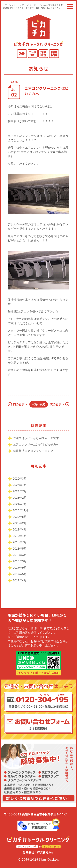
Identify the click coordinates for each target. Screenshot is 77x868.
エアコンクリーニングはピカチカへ (36, 444)
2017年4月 (20, 580)
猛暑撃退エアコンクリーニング (33, 451)
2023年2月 (20, 498)
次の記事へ (57, 404)
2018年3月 (20, 561)
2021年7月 (20, 504)
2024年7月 (20, 491)
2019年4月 (20, 529)
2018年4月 (20, 555)
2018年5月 (20, 549)
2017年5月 (20, 574)
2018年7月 (20, 542)
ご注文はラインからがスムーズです (36, 438)
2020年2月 (20, 523)
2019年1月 (20, 536)
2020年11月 (21, 510)
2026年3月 (20, 479)
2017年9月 (20, 568)
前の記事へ (20, 404)
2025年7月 (20, 485)
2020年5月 (20, 517)
